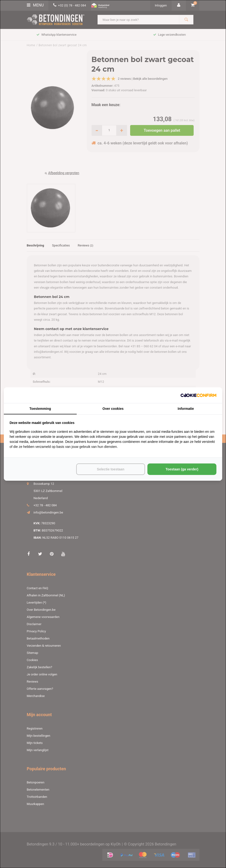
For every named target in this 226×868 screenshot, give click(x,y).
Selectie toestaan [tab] (110, 469)
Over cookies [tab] (113, 409)
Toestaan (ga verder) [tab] (182, 469)
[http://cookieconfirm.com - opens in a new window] (198, 395)
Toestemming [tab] (40, 409)
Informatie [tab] (186, 409)
